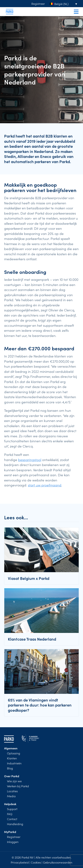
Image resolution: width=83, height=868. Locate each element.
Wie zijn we (14, 781)
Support (12, 809)
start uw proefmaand (45, 485)
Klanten (12, 758)
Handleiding (15, 824)
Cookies (36, 862)
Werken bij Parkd (18, 786)
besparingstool (30, 460)
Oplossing (14, 753)
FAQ (10, 814)
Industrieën (14, 763)
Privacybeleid (20, 862)
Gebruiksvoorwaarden (58, 862)
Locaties (12, 791)
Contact (12, 819)
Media (11, 796)
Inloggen (13, 842)
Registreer (38, 4)
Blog (10, 768)
